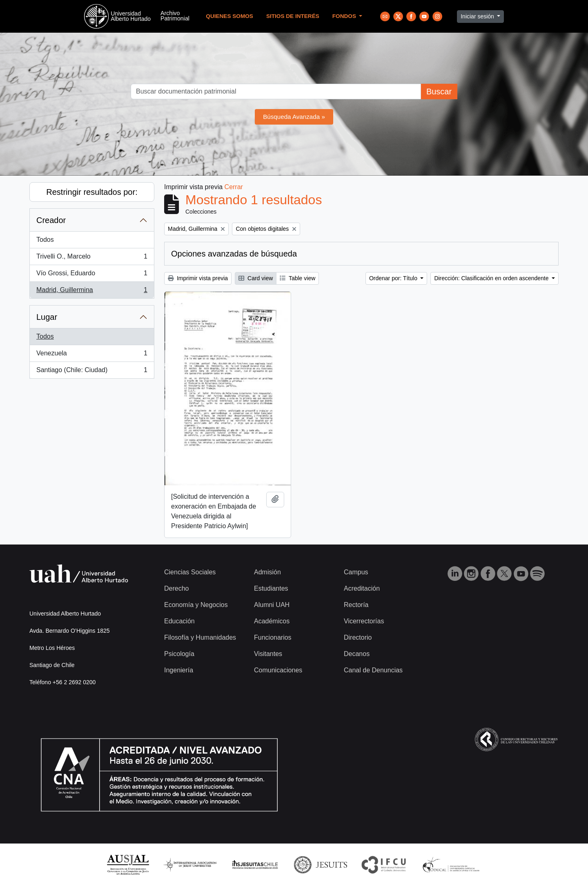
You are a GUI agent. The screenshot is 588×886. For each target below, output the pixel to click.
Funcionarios (273, 637)
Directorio (358, 637)
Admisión (267, 572)
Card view (256, 278)
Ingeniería (179, 670)
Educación (179, 621)
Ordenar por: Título (394, 278)
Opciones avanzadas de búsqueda (234, 254)
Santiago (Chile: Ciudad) (92, 372)
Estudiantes (271, 588)
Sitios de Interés (293, 16)
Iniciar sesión (478, 16)
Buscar (439, 92)
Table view (297, 278)
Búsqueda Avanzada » (294, 117)
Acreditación (362, 588)
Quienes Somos (229, 16)
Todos (45, 240)
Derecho (176, 588)
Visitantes (268, 654)
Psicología (179, 654)
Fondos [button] (345, 16)
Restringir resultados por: (92, 192)
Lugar (47, 317)
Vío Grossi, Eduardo (92, 275)
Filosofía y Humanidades (200, 637)
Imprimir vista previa (198, 278)
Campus (356, 572)
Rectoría (356, 605)
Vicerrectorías (364, 621)
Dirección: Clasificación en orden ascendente (492, 278)
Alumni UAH (272, 605)
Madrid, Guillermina (92, 292)
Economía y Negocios (196, 605)
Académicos (272, 621)
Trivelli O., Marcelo (92, 258)
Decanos (357, 654)
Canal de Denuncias (373, 670)
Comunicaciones (278, 670)
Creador (51, 220)
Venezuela (92, 355)
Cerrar (234, 187)
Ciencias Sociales (190, 572)
